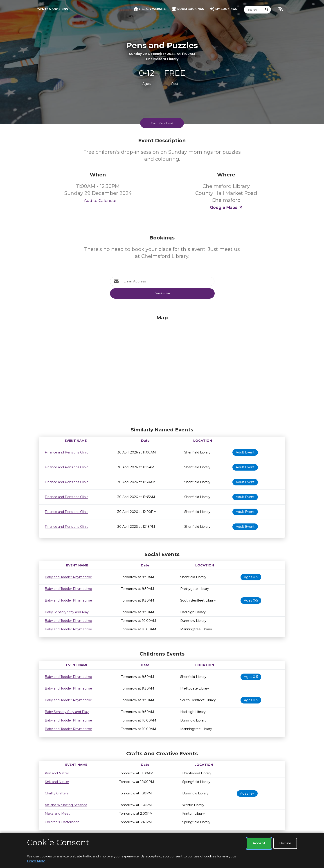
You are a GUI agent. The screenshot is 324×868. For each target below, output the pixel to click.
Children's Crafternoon (62, 822)
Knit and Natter (57, 773)
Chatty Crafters (57, 793)
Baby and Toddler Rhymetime (68, 577)
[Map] (162, 370)
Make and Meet (57, 814)
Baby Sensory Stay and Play (67, 612)
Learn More (36, 861)
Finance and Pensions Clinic (66, 452)
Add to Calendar (98, 200)
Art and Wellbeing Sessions (66, 805)
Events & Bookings (52, 9)
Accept (259, 843)
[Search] (253, 10)
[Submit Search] (267, 10)
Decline (285, 843)
